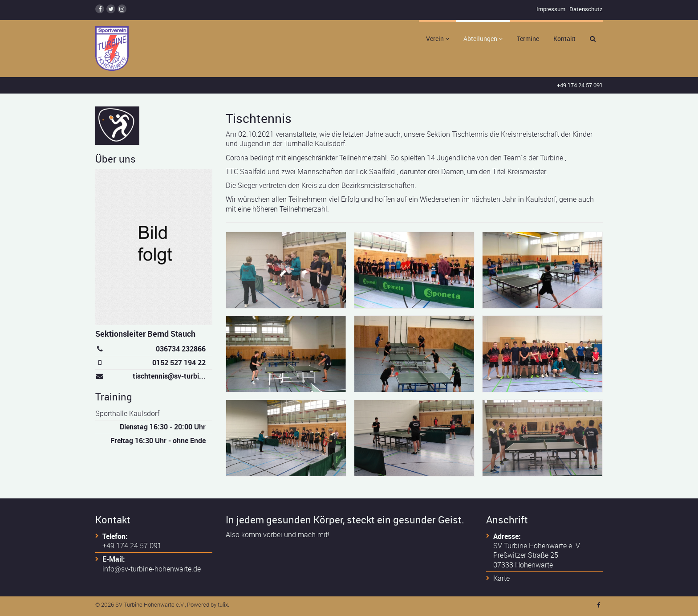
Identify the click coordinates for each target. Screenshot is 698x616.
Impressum (551, 9)
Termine (528, 39)
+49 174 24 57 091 (580, 85)
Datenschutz (586, 9)
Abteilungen (483, 39)
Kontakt (564, 39)
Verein (438, 39)
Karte (501, 578)
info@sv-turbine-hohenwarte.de (152, 569)
